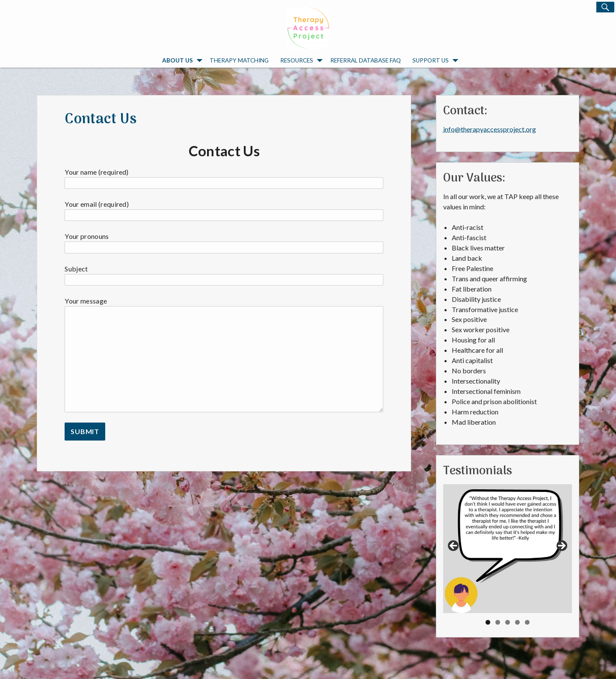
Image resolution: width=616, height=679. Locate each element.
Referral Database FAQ (366, 60)
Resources (301, 61)
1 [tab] (488, 622)
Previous (454, 546)
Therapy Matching (239, 60)
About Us (182, 61)
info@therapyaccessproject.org (490, 129)
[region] (508, 549)
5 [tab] (527, 622)
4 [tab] (517, 622)
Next (561, 546)
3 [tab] (508, 622)
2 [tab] (498, 622)
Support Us (435, 61)
